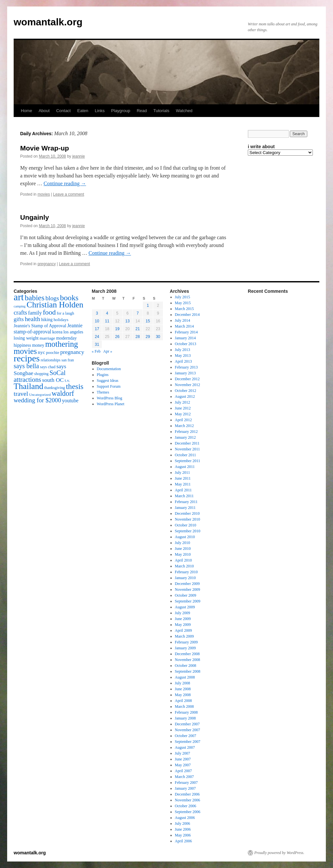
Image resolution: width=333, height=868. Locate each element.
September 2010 (188, 531)
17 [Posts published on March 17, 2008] (97, 329)
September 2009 (188, 601)
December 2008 (187, 654)
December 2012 (187, 379)
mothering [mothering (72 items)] (62, 344)
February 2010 (186, 572)
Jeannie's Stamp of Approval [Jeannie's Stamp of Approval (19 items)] (40, 326)
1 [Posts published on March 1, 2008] (148, 305)
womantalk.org (48, 22)
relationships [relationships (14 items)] (51, 360)
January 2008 (185, 718)
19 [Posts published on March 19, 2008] (117, 329)
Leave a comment (68, 194)
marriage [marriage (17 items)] (47, 338)
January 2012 (185, 437)
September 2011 (188, 461)
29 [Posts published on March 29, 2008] (148, 337)
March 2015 (184, 309)
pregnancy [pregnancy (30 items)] (72, 352)
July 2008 (183, 683)
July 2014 (183, 320)
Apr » (108, 351)
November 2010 (188, 519)
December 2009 (187, 584)
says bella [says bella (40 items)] (26, 366)
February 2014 (186, 332)
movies (44, 194)
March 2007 (184, 777)
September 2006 (188, 812)
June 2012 (183, 408)
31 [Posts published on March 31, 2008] (97, 344)
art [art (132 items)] (19, 297)
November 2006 (188, 800)
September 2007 (188, 742)
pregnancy (47, 264)
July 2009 (183, 613)
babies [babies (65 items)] (35, 298)
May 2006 (183, 835)
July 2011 (183, 473)
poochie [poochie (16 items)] (53, 353)
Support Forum (109, 386)
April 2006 (183, 841)
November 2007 (188, 730)
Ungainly (35, 217)
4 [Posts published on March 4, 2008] (107, 313)
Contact (64, 111)
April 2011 (183, 490)
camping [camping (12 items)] (20, 306)
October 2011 (186, 455)
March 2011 (184, 496)
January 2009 (185, 648)
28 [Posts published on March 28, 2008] (138, 337)
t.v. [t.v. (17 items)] (67, 380)
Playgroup (121, 111)
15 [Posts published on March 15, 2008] (148, 321)
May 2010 (183, 554)
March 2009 (184, 636)
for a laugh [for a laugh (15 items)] (66, 313)
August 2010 (185, 537)
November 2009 (188, 589)
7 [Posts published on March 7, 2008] (138, 313)
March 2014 (184, 326)
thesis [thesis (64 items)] (75, 386)
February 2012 (186, 432)
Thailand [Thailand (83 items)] (28, 386)
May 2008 (183, 695)
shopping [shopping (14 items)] (41, 374)
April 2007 (183, 771)
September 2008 (188, 671)
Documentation (109, 369)
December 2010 (187, 513)
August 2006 (185, 818)
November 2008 (188, 660)
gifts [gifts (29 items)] (19, 319)
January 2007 (185, 788)
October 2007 (186, 736)
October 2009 (186, 595)
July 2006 (183, 823)
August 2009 (185, 607)
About (44, 111)
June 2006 (183, 829)
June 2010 (183, 549)
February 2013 (186, 367)
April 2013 (183, 361)
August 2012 (185, 396)
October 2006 (186, 806)
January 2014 (185, 338)
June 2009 (183, 619)
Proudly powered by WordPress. (279, 853)
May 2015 (183, 303)
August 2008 (185, 677)
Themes (103, 392)
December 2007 (187, 724)
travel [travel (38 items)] (21, 394)
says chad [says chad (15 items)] (48, 367)
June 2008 (183, 689)
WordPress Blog (110, 398)
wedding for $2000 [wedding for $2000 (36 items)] (37, 400)
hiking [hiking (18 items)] (47, 320)
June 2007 (183, 759)
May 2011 (183, 484)
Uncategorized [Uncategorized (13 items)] (40, 395)
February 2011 (186, 502)
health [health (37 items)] (32, 319)
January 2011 (185, 508)
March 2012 (184, 426)
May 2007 (183, 765)
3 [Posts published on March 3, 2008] (97, 313)
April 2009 (183, 630)
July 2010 (183, 543)
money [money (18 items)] (38, 345)
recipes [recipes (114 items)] (27, 358)
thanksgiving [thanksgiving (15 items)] (55, 388)
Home (27, 111)
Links (100, 111)
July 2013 (183, 350)
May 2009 (183, 625)
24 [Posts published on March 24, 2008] (97, 337)
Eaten (83, 111)
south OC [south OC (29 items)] (53, 380)
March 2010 (184, 566)
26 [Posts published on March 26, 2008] (117, 337)
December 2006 (187, 794)
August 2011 (185, 467)
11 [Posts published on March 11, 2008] (107, 321)
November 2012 (188, 385)
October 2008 (186, 666)
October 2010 (186, 525)
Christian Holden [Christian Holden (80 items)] (55, 305)
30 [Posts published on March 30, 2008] (158, 337)
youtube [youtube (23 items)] (70, 401)
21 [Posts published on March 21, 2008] (138, 329)
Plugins (103, 375)
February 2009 (186, 642)
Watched (184, 111)
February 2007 (186, 783)
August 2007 (185, 747)
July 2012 (183, 402)
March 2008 (184, 706)
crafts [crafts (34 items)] (20, 312)
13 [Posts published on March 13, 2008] (127, 321)
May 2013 (183, 356)
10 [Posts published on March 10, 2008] (97, 321)
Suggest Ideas (108, 381)
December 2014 (187, 315)
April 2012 (183, 420)
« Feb (96, 351)
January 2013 (185, 373)
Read (142, 111)
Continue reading (65, 183)
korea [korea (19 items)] (57, 332)
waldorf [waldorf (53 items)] (63, 393)
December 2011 (187, 443)
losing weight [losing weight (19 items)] (26, 338)
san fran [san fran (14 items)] (68, 360)
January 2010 (185, 578)
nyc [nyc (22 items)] (41, 352)
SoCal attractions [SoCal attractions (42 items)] (40, 376)
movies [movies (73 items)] (25, 351)
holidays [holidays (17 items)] (61, 320)
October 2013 (186, 344)
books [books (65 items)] (69, 298)
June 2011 (183, 478)
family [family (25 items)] (35, 313)
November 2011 (187, 449)
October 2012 (186, 391)
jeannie (79, 156)
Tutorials (161, 111)
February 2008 (186, 712)
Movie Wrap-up (45, 148)
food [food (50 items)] (49, 312)
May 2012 (183, 414)
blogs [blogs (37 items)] (52, 298)
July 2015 (183, 297)
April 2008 (183, 701)
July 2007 (183, 753)
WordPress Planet (111, 404)
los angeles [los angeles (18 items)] (73, 332)
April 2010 (183, 560)
